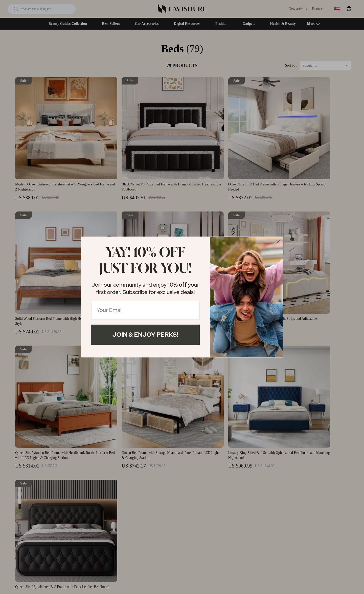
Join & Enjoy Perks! (145, 335)
